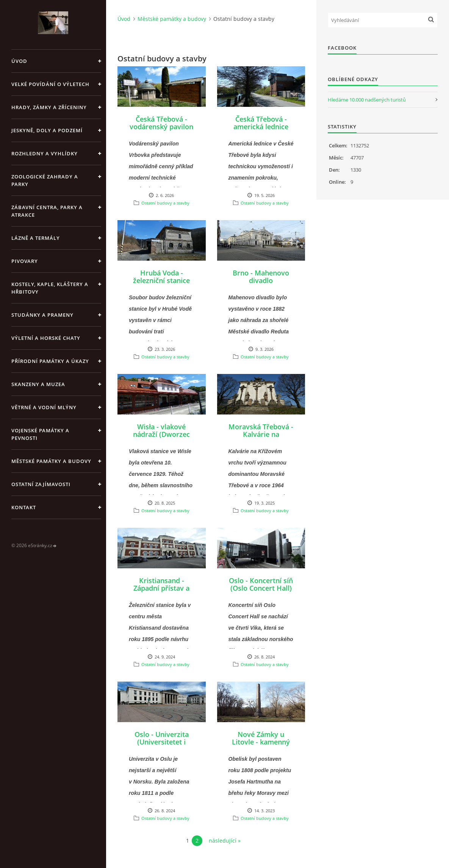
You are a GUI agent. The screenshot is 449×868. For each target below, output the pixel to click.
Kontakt (24, 507)
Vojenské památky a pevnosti (40, 434)
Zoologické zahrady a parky (45, 180)
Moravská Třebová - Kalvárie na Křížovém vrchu (261, 434)
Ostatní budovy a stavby (165, 203)
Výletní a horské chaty (46, 338)
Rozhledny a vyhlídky (45, 153)
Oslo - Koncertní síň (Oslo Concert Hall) (261, 584)
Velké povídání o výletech (50, 84)
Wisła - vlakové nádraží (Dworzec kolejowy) (161, 434)
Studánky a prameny (42, 315)
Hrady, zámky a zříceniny (49, 107)
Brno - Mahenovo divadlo (261, 277)
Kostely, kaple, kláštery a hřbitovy (50, 288)
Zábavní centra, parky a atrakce (47, 211)
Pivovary (25, 261)
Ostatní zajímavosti (41, 484)
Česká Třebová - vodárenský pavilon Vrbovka (161, 127)
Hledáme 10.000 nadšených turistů (367, 100)
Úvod (19, 61)
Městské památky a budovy (51, 461)
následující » (225, 841)
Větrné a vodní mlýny (44, 407)
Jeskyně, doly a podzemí (47, 130)
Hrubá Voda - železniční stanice (161, 277)
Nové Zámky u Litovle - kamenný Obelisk (261, 742)
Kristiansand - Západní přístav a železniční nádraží (162, 588)
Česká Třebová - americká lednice (261, 123)
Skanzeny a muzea (38, 384)
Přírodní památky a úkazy (50, 361)
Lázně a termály (36, 238)
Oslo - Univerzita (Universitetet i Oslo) (162, 742)
